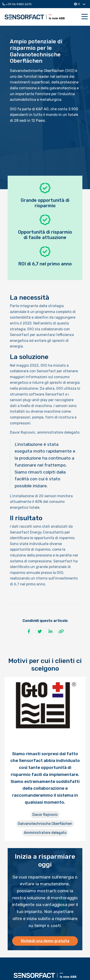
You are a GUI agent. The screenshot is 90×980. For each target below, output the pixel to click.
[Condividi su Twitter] (40, 632)
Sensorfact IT (35, 17)
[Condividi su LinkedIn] (50, 632)
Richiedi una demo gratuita (45, 941)
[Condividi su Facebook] (29, 632)
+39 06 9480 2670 (17, 4)
